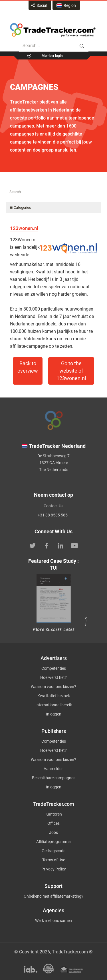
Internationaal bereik (54, 705)
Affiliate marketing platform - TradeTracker (53, 30)
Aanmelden (54, 769)
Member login (52, 56)
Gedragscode (53, 851)
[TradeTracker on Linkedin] (60, 545)
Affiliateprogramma (53, 842)
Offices (53, 823)
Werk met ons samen (53, 921)
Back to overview (28, 367)
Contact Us (53, 506)
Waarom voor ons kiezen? (53, 687)
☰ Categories (20, 207)
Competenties (54, 668)
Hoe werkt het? (53, 677)
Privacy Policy (54, 869)
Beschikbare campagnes (54, 778)
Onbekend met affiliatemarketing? (53, 896)
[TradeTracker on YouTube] (74, 545)
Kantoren (54, 814)
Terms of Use (54, 860)
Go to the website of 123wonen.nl (71, 371)
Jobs (53, 832)
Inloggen (54, 714)
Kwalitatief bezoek (54, 696)
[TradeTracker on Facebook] (47, 545)
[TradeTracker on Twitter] (33, 545)
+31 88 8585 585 (53, 515)
